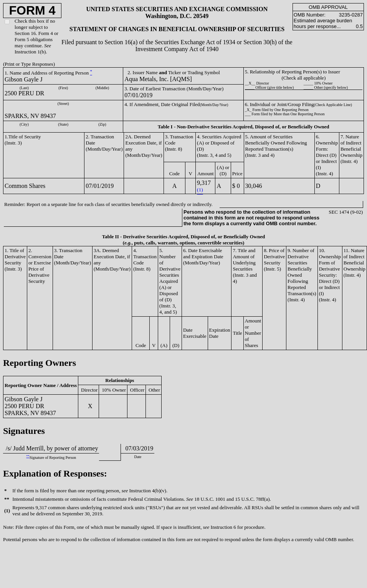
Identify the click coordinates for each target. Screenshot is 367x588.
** (28, 456)
